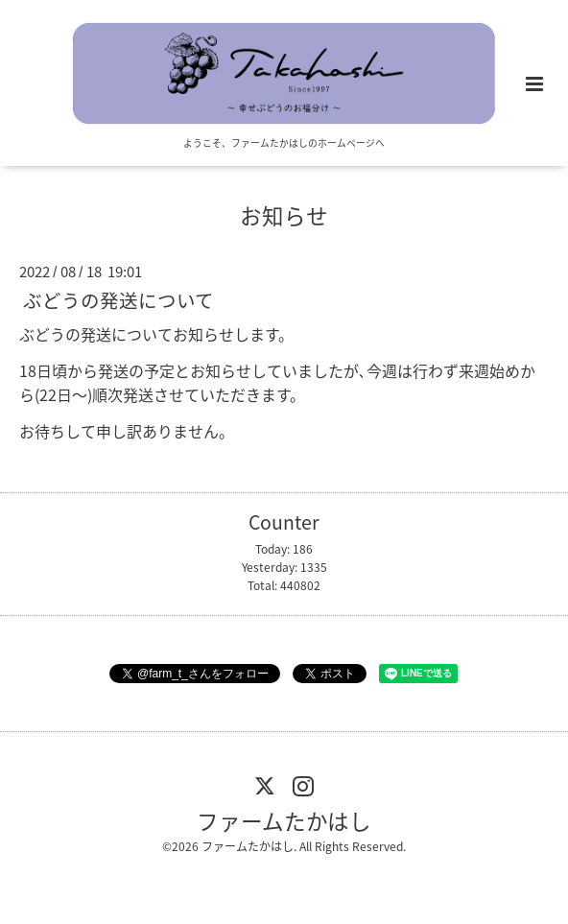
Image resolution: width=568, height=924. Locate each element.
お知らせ (284, 214)
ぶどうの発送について (118, 300)
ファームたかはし (284, 820)
